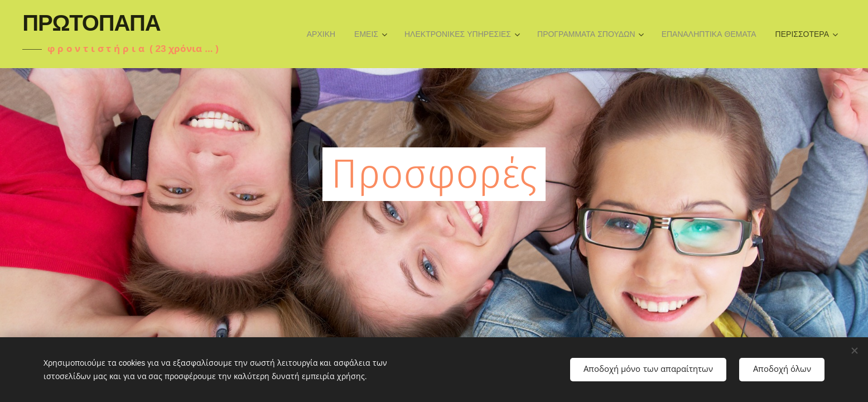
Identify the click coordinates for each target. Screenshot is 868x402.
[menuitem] (321, 34)
